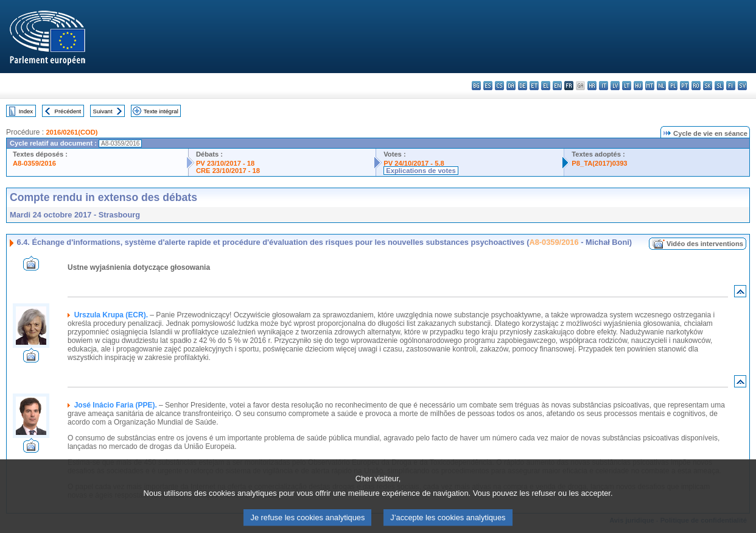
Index (26, 111)
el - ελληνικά (546, 86)
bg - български (476, 86)
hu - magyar (638, 86)
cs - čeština (499, 86)
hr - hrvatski (592, 86)
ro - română (696, 86)
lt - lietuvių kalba (627, 86)
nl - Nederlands (661, 86)
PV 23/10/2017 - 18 (225, 163)
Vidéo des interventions (705, 244)
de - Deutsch (523, 86)
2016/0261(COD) (72, 132)
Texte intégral (161, 111)
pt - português (684, 86)
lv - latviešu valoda (615, 86)
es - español (488, 86)
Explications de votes (421, 171)
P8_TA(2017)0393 (599, 163)
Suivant (103, 111)
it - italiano (604, 86)
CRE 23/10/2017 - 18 (228, 171)
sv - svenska (742, 86)
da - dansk (511, 86)
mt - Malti (650, 86)
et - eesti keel (534, 86)
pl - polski (673, 86)
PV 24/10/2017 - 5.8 (414, 163)
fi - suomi (731, 86)
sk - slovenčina (708, 86)
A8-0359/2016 (34, 163)
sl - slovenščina (719, 86)
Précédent (68, 111)
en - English (557, 86)
